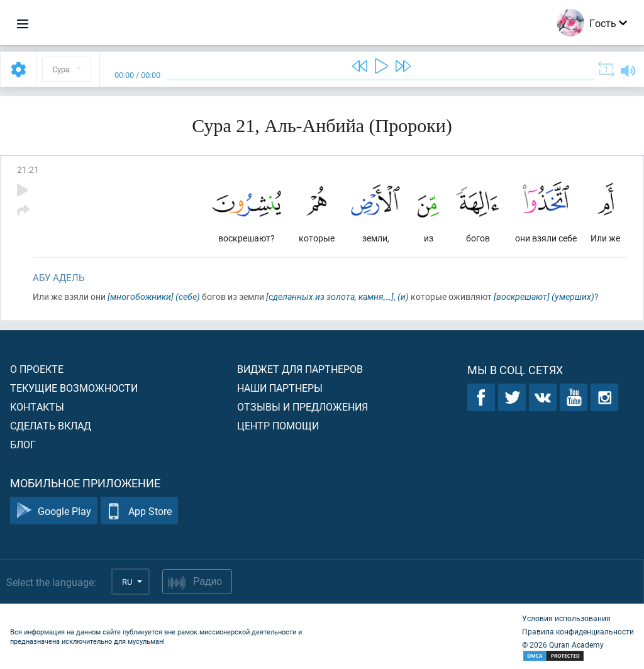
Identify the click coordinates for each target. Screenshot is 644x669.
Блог (23, 444)
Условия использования (566, 618)
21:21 (28, 169)
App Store (139, 511)
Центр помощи (278, 425)
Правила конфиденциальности (578, 631)
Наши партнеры (280, 388)
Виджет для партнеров (300, 369)
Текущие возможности (74, 388)
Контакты (37, 406)
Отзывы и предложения (303, 406)
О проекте (37, 369)
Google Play (54, 511)
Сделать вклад (51, 425)
